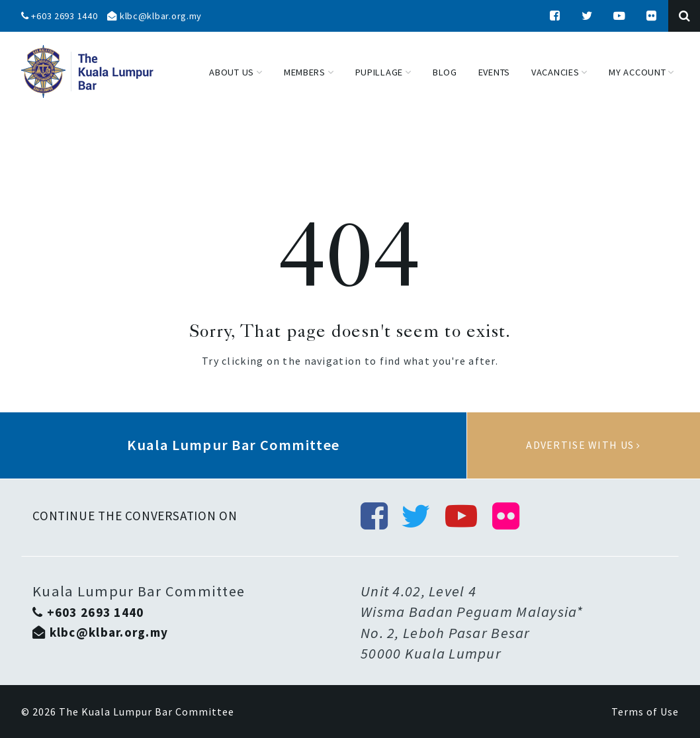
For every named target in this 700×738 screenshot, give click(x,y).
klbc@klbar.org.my (154, 16)
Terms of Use (645, 712)
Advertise (584, 445)
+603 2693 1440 (60, 16)
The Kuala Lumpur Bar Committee (147, 712)
